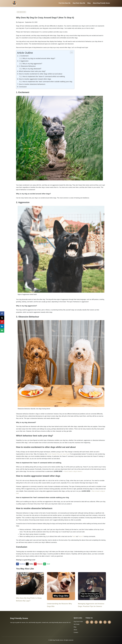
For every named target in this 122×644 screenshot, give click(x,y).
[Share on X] (30, 564)
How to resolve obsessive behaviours (32, 84)
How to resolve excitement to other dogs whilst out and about (40, 74)
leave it (81, 536)
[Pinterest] (109, 622)
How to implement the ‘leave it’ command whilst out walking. (44, 76)
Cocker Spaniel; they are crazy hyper (58, 454)
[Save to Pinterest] (39, 564)
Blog (89, 3)
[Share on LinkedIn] (2, 326)
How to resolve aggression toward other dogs (35, 79)
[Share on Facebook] (21, 564)
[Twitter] (92, 622)
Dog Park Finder (78, 622)
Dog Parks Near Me (79, 3)
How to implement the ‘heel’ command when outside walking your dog (48, 82)
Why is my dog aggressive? (32, 64)
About (75, 630)
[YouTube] (101, 622)
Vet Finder (77, 624)
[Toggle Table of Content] (71, 52)
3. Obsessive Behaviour (27, 66)
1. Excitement (24, 56)
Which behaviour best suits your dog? (32, 71)
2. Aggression (24, 61)
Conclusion (23, 87)
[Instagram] (96, 622)
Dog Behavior (21, 12)
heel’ (74, 536)
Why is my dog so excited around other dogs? (39, 58)
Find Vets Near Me (65, 3)
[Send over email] (47, 564)
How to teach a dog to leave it (73, 471)
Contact (76, 632)
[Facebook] (87, 622)
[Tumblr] (105, 622)
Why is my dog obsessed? (32, 69)
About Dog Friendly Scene (101, 3)
